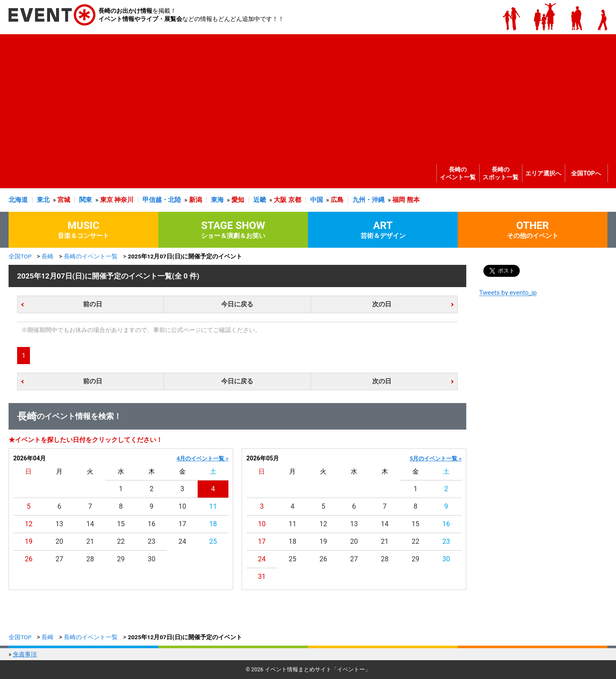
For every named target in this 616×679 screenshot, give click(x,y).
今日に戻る (237, 304)
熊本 (413, 200)
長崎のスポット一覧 (500, 173)
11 (213, 506)
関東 (86, 200)
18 (213, 524)
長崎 (47, 256)
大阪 (280, 200)
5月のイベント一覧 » (436, 458)
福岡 (399, 200)
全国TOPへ (586, 173)
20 (59, 541)
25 (213, 541)
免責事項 (25, 654)
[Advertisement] (306, 94)
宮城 (64, 200)
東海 (217, 200)
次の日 (382, 304)
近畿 (260, 200)
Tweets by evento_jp (508, 293)
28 (90, 559)
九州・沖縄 (369, 200)
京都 (295, 200)
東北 (43, 200)
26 (29, 559)
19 (29, 541)
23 (151, 541)
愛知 (238, 200)
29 (121, 559)
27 (59, 559)
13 (59, 524)
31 (262, 577)
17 (182, 524)
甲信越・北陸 (162, 200)
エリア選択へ (543, 173)
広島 (337, 200)
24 (182, 541)
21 (90, 541)
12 (29, 524)
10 (182, 506)
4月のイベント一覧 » (203, 458)
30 (151, 559)
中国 (317, 200)
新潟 (195, 200)
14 (90, 524)
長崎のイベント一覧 (458, 173)
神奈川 (124, 200)
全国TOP (20, 256)
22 (121, 541)
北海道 (18, 200)
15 (121, 524)
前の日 (93, 304)
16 (151, 524)
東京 (107, 200)
